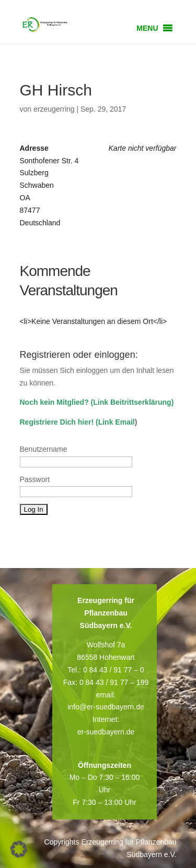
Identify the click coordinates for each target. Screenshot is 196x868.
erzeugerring (54, 109)
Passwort (35, 479)
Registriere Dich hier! (57, 422)
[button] (147, 28)
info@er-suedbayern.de (106, 707)
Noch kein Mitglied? (54, 402)
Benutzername (44, 449)
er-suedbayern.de (106, 732)
